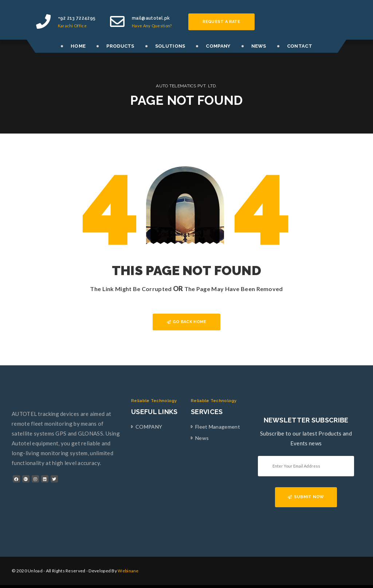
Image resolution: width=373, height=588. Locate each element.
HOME (78, 46)
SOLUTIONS (170, 46)
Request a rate (221, 22)
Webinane (128, 571)
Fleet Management (218, 427)
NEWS (259, 46)
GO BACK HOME (187, 322)
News (202, 438)
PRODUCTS (120, 46)
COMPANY (218, 46)
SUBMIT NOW (306, 497)
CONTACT (300, 46)
